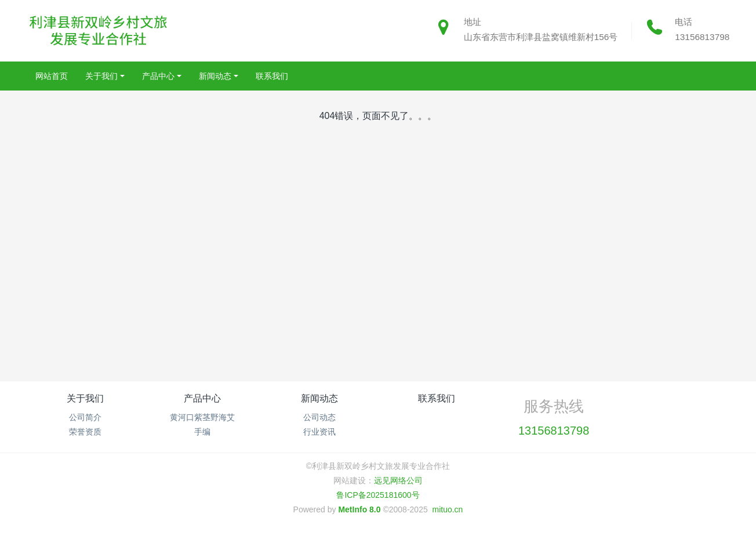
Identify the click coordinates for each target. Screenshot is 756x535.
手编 (202, 432)
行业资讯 (319, 432)
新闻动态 (319, 398)
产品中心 (202, 398)
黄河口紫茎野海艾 (202, 417)
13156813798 (702, 37)
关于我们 (85, 398)
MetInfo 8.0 (359, 509)
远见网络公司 (398, 480)
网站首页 (52, 76)
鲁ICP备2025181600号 (378, 495)
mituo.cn (447, 509)
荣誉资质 (85, 432)
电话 (684, 22)
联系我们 (437, 398)
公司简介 (85, 417)
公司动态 (319, 417)
